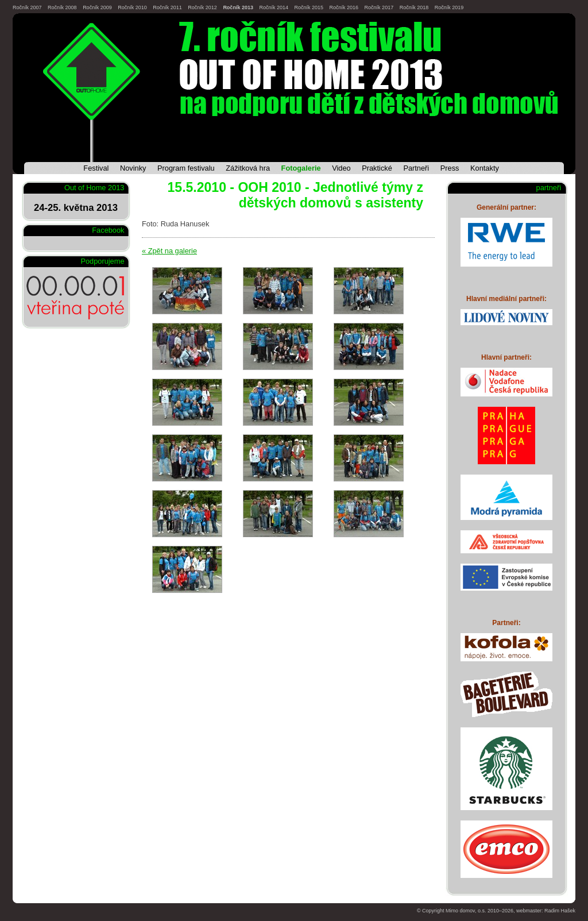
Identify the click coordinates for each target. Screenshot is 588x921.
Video (341, 168)
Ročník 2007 (27, 7)
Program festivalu (186, 168)
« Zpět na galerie (169, 251)
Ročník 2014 (274, 7)
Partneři (416, 168)
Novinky (133, 168)
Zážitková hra (248, 168)
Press (450, 168)
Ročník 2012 (202, 7)
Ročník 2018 (414, 7)
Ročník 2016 (344, 7)
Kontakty (485, 168)
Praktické (377, 168)
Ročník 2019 (449, 7)
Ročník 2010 (132, 7)
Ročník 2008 (62, 7)
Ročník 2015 (309, 7)
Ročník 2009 (97, 7)
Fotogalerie (301, 168)
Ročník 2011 (167, 7)
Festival (96, 168)
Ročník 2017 (379, 7)
